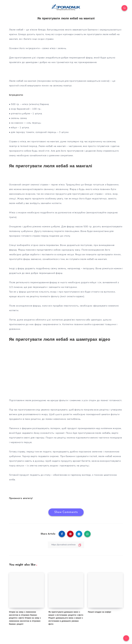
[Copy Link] (66, 545)
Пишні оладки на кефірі (99, 612)
